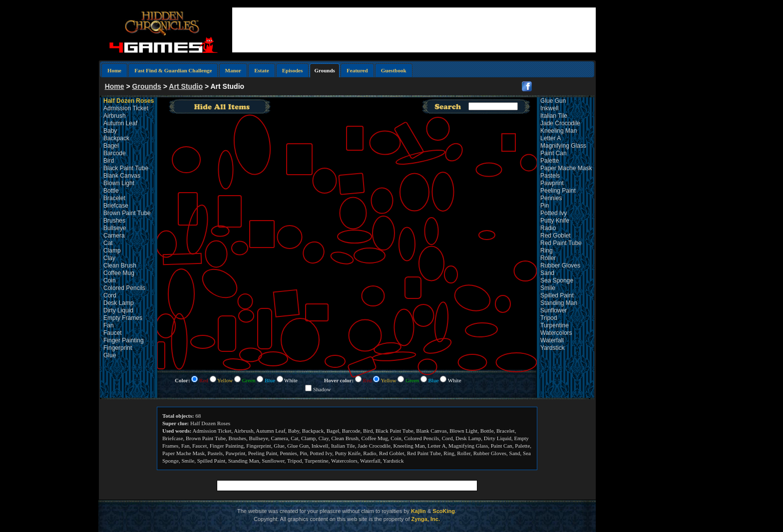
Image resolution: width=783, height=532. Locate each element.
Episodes (293, 70)
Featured (357, 70)
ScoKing (444, 511)
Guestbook (394, 70)
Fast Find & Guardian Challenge (173, 70)
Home (114, 70)
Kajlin (418, 511)
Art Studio (186, 86)
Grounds (147, 86)
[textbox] (493, 106)
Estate (261, 70)
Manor (233, 70)
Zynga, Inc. (426, 519)
